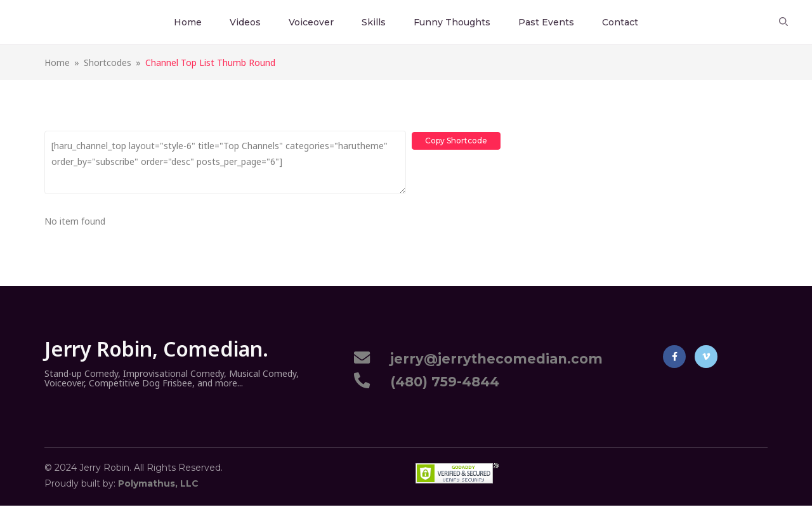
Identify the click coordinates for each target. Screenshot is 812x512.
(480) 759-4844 (441, 382)
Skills (374, 22)
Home (188, 22)
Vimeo (706, 357)
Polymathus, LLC (158, 483)
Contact (620, 22)
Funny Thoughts (452, 22)
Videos (245, 22)
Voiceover (311, 22)
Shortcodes (108, 62)
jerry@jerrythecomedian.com (493, 359)
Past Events (546, 22)
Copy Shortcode (457, 139)
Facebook (675, 357)
